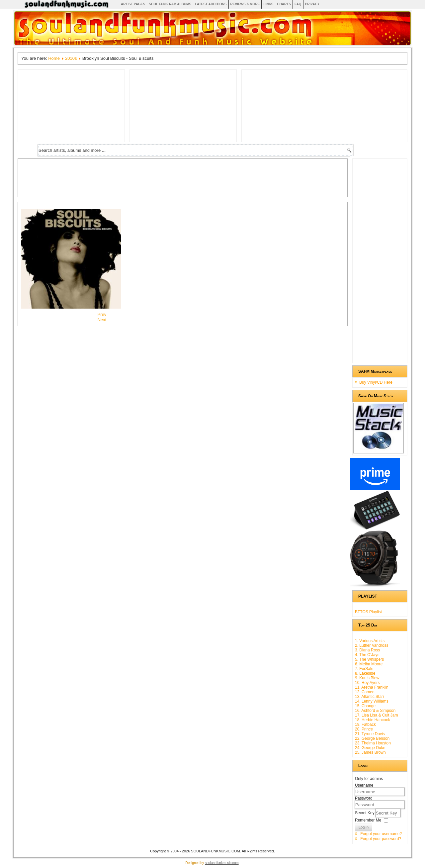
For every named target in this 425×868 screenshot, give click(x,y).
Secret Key (365, 813)
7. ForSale (364, 669)
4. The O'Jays (367, 655)
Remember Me (368, 820)
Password (364, 798)
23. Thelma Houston (373, 743)
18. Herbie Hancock (372, 720)
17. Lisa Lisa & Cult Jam (376, 715)
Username (364, 785)
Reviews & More (245, 4)
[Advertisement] (142, 177)
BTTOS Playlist (368, 612)
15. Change (365, 706)
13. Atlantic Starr (370, 697)
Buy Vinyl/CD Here (376, 382)
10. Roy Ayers (367, 683)
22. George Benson (372, 738)
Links (268, 4)
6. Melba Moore (369, 664)
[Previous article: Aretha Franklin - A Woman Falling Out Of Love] (102, 314)
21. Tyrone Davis (370, 734)
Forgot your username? (381, 834)
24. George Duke (370, 748)
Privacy (312, 4)
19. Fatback (365, 724)
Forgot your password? (381, 839)
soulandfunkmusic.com (222, 863)
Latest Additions (211, 4)
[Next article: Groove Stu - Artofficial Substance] (102, 320)
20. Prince (364, 729)
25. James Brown (370, 752)
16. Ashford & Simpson (375, 711)
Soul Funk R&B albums (170, 4)
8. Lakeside (365, 673)
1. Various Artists (370, 641)
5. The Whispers (369, 659)
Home (54, 58)
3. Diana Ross (367, 650)
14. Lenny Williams (372, 701)
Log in (364, 827)
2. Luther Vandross (372, 645)
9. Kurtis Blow (367, 678)
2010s (71, 58)
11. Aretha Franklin (372, 687)
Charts (284, 4)
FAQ (298, 4)
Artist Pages (133, 4)
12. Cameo (365, 692)
